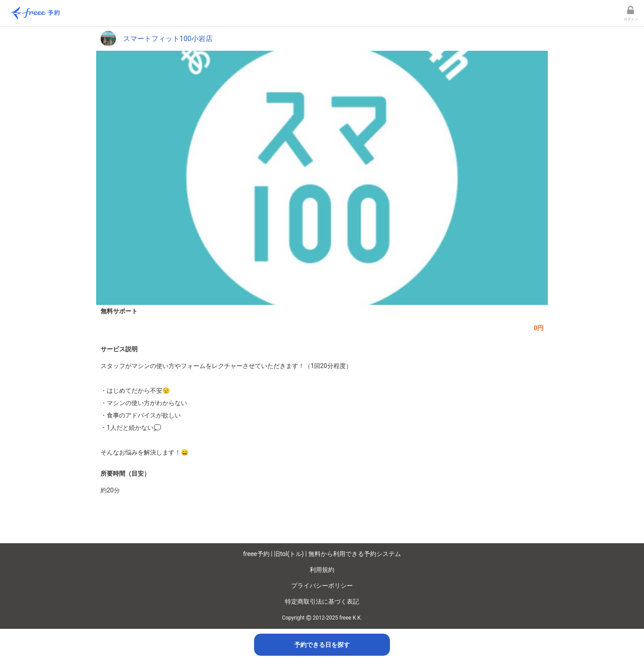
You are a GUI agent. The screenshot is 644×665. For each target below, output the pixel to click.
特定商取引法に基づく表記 (322, 601)
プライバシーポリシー (322, 586)
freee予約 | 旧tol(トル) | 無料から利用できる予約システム (322, 554)
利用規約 (322, 570)
